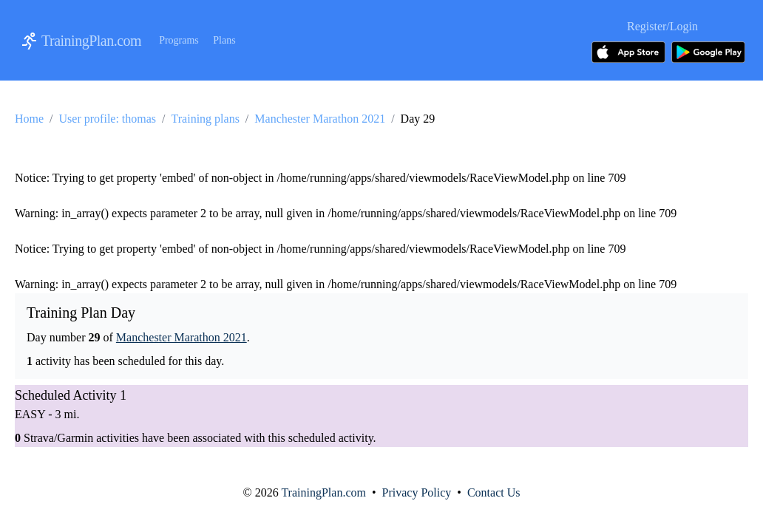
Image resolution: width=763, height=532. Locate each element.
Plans (224, 40)
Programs (179, 40)
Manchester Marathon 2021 (320, 119)
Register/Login (662, 26)
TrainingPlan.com (91, 41)
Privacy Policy (417, 492)
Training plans (206, 119)
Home (29, 119)
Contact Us (494, 492)
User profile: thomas (108, 119)
